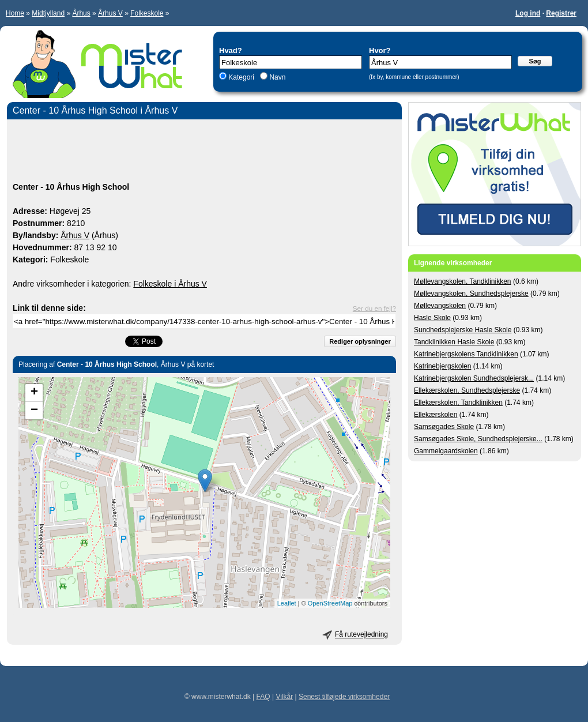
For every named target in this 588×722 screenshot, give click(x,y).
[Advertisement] (204, 152)
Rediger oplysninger (360, 341)
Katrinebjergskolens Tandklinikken (466, 354)
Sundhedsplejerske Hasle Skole (463, 330)
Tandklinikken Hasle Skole (454, 342)
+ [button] (34, 393)
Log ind (528, 13)
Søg (535, 61)
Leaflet (287, 603)
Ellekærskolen (436, 415)
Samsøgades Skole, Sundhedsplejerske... (478, 439)
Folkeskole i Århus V (170, 284)
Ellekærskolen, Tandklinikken (458, 403)
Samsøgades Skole (444, 427)
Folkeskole (147, 13)
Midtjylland (48, 13)
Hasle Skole (432, 318)
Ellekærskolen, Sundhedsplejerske (467, 390)
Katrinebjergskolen (442, 366)
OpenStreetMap (330, 603)
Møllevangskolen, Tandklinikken (463, 281)
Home (15, 13)
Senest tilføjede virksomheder (344, 697)
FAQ (263, 697)
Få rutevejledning (361, 635)
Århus (81, 13)
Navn (276, 77)
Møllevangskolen (440, 306)
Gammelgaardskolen (446, 451)
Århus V (110, 13)
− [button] (34, 411)
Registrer (561, 13)
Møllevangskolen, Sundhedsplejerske (471, 294)
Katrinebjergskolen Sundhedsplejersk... (474, 378)
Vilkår (284, 697)
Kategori (241, 77)
